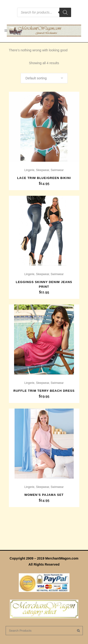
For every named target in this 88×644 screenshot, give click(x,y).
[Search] (65, 12)
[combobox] (44, 78)
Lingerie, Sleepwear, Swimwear (44, 170)
